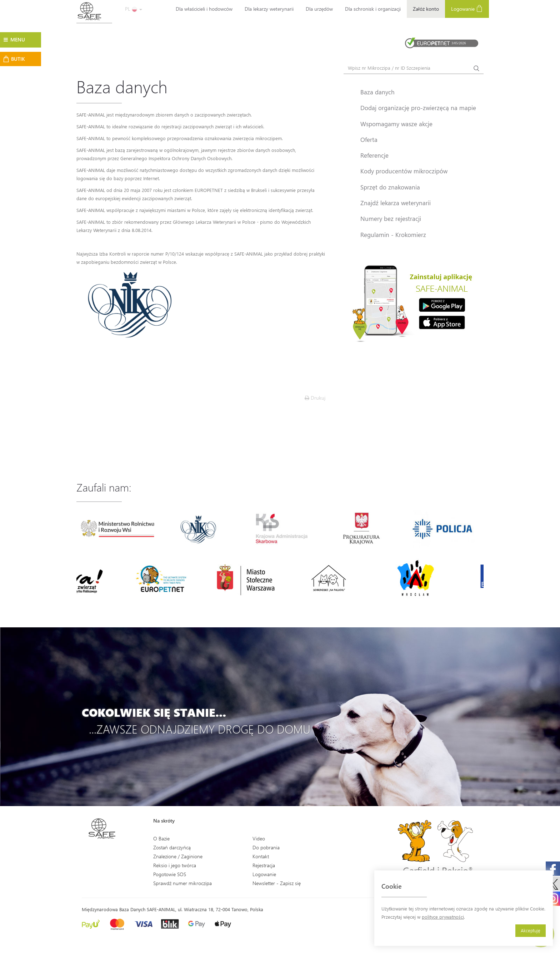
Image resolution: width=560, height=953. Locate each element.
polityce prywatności (443, 917)
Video (259, 838)
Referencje (374, 155)
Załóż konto (426, 9)
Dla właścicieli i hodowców (204, 9)
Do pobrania (266, 847)
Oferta (369, 139)
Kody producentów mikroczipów (404, 171)
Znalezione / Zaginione (178, 856)
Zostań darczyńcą (172, 847)
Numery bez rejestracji (391, 218)
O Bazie (161, 838)
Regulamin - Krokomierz (393, 234)
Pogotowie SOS (170, 874)
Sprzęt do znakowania (390, 187)
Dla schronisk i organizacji (373, 9)
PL (134, 9)
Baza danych (377, 92)
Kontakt (261, 856)
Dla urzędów (319, 9)
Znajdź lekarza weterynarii (396, 203)
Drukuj (315, 398)
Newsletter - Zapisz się (277, 883)
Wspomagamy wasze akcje (396, 124)
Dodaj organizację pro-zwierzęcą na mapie (418, 108)
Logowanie (467, 8)
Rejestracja (264, 865)
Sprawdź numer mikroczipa (182, 883)
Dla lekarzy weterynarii (269, 9)
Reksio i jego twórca (175, 865)
